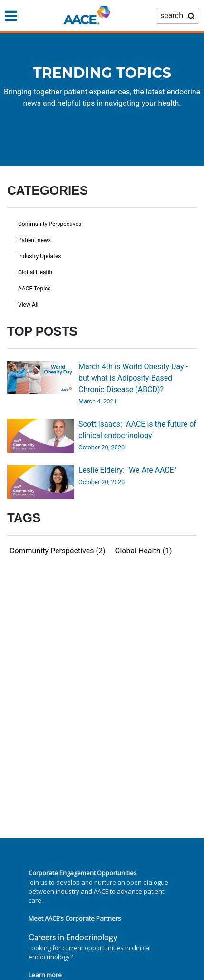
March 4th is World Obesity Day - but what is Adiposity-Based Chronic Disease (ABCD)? (133, 378)
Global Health (35, 272)
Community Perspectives (50, 224)
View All (28, 305)
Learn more (45, 975)
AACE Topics (34, 289)
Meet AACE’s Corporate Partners (75, 918)
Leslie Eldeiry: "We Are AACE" (127, 470)
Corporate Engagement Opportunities (83, 873)
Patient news (34, 240)
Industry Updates (40, 256)
